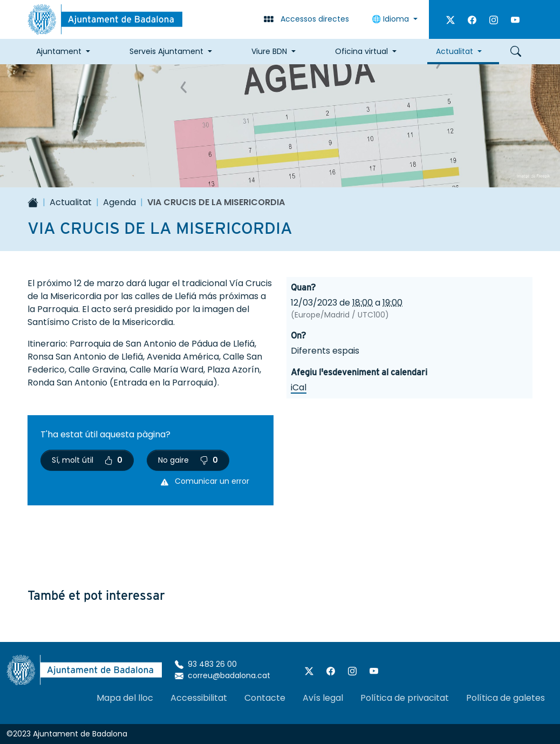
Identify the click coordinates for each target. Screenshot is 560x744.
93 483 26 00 (206, 664)
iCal (299, 387)
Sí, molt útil (87, 460)
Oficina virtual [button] (361, 51)
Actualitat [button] (455, 51)
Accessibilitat (199, 698)
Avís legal (323, 698)
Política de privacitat (405, 698)
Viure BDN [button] (269, 51)
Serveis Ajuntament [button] (166, 51)
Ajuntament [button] (59, 51)
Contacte (265, 698)
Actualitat (71, 202)
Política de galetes (506, 698)
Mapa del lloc (125, 698)
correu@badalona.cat (223, 675)
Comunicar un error (205, 481)
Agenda (119, 202)
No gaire (188, 460)
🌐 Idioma (391, 19)
